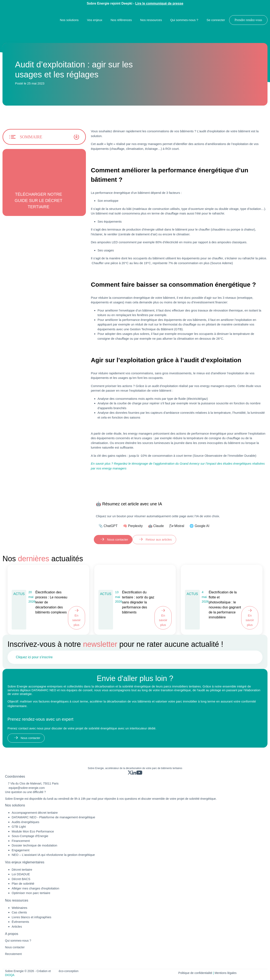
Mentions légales (225, 973)
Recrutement (13, 954)
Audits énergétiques (26, 822)
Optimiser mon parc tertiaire (31, 893)
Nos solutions (69, 20)
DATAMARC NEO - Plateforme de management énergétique (53, 817)
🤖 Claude (156, 526)
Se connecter (216, 20)
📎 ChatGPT (108, 526)
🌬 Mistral (177, 526)
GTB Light (19, 827)
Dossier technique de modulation (34, 845)
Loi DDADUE (21, 874)
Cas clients (19, 912)
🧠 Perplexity (133, 526)
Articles (17, 926)
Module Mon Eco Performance (33, 831)
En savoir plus (77, 620)
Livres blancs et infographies (31, 917)
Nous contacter (117, 539)
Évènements (20, 922)
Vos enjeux (95, 20)
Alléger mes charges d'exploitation (35, 888)
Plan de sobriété (23, 884)
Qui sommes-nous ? (184, 20)
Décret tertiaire (22, 870)
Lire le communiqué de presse (159, 3)
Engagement (21, 850)
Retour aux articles (158, 539)
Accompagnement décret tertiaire (35, 813)
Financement (21, 841)
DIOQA (10, 975)
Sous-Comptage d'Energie (30, 836)
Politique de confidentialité (195, 973)
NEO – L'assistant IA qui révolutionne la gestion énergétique (53, 855)
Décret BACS (21, 879)
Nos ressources (151, 20)
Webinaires (19, 908)
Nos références (121, 20)
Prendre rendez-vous (248, 20)
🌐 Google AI (199, 526)
